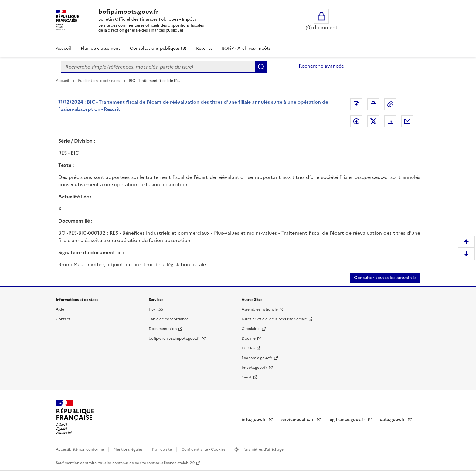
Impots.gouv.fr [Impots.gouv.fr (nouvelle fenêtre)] (254, 368)
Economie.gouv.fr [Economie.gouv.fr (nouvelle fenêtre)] (257, 358)
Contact (63, 319)
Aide (60, 309)
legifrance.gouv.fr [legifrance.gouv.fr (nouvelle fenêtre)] (347, 420)
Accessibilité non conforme (80, 449)
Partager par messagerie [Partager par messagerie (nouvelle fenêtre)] (407, 121)
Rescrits (204, 48)
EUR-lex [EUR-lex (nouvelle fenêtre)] (248, 348)
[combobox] (158, 67)
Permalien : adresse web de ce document (390, 104)
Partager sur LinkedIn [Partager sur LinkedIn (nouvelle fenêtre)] (390, 121)
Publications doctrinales (99, 81)
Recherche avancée (321, 66)
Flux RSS (156, 309)
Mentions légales (128, 449)
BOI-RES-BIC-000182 (82, 233)
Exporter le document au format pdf (356, 104)
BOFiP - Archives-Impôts (246, 48)
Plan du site (162, 449)
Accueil (63, 48)
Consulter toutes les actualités (385, 278)
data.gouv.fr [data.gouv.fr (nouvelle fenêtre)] (393, 420)
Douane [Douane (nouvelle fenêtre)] (249, 338)
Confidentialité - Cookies (204, 449)
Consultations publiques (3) (158, 48)
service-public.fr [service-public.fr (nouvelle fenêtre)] (298, 420)
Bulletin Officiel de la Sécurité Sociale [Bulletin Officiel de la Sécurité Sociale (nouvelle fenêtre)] (274, 319)
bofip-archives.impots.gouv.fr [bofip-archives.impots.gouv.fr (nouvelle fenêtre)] (174, 338)
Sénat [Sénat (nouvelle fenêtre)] (247, 377)
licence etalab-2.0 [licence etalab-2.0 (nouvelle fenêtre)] (179, 463)
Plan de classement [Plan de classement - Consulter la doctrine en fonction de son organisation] (100, 48)
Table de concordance (169, 319)
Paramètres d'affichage (263, 449)
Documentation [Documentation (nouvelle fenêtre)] (163, 329)
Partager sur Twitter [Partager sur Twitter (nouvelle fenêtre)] (373, 121)
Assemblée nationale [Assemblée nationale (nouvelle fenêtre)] (260, 309)
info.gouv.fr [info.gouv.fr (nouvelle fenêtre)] (254, 420)
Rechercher (261, 67)
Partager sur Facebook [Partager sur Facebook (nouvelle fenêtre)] (356, 121)
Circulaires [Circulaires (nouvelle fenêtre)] (251, 329)
